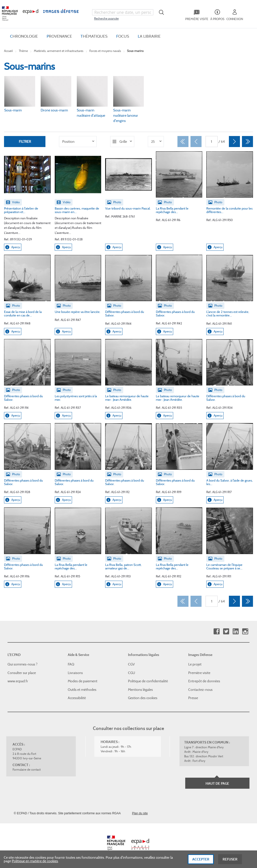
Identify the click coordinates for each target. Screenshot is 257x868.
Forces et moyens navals (105, 51)
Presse (193, 698)
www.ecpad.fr (18, 681)
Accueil (8, 51)
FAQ (71, 664)
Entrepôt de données (204, 681)
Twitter (226, 631)
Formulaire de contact (27, 770)
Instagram (245, 631)
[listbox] (78, 142)
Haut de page (217, 783)
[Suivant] (234, 142)
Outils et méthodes (82, 690)
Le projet (195, 664)
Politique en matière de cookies (35, 861)
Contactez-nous (200, 690)
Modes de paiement (83, 681)
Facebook (216, 631)
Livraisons (75, 673)
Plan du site (140, 813)
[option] (78, 142)
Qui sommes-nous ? (22, 664)
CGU (132, 673)
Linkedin (236, 631)
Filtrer (25, 141)
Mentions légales (140, 690)
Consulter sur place (22, 673)
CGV (131, 664)
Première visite (199, 673)
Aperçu (13, 247)
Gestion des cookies (143, 698)
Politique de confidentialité (148, 681)
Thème (23, 51)
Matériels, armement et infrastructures (59, 51)
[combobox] (123, 12)
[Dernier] (247, 142)
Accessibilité (77, 698)
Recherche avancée (106, 18)
